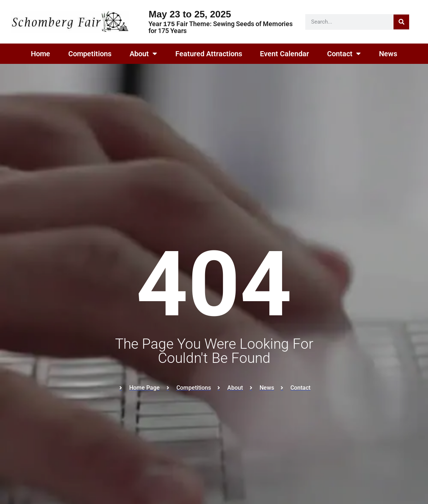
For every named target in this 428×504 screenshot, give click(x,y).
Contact (344, 54)
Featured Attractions (209, 54)
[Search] (401, 22)
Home (40, 54)
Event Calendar (284, 54)
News (388, 54)
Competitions (90, 54)
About (143, 54)
